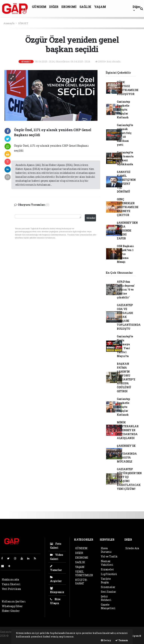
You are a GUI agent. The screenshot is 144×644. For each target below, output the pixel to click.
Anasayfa (9, 23)
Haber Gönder (11, 611)
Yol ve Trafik (109, 556)
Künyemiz (57, 590)
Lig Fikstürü (109, 574)
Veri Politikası (12, 589)
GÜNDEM (39, 7)
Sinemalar (108, 587)
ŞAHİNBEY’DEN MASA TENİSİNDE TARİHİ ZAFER (127, 230)
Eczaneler (107, 569)
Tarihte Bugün (106, 580)
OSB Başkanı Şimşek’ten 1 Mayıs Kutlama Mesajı (125, 254)
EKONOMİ (69, 7)
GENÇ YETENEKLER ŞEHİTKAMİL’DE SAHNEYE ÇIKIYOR (128, 207)
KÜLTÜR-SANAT (81, 582)
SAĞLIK (85, 7)
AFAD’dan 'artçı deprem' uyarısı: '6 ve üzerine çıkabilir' (126, 290)
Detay (106, 640)
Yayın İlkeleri (11, 584)
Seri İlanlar (108, 592)
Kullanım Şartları (14, 601)
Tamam (122, 640)
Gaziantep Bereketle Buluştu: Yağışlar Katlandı (123, 109)
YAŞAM (100, 7)
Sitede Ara (132, 548)
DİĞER (54, 7)
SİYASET (23, 23)
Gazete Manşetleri (108, 606)
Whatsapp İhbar (12, 606)
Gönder (91, 218)
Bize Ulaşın (55, 601)
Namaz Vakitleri (107, 563)
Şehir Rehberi (106, 598)
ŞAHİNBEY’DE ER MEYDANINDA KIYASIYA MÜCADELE (127, 454)
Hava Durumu (106, 550)
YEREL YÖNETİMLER (84, 573)
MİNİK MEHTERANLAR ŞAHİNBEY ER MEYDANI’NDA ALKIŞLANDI (128, 430)
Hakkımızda (10, 579)
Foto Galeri (56, 546)
